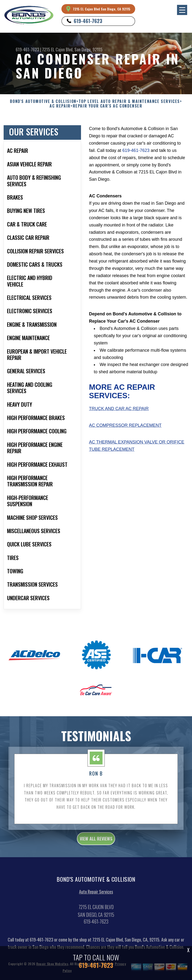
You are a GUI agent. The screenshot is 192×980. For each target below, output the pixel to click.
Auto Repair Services (96, 894)
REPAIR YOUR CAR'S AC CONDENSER (108, 106)
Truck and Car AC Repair (119, 409)
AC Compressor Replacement (125, 425)
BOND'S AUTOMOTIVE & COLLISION (43, 101)
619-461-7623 (88, 21)
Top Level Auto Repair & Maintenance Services (129, 101)
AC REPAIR (60, 106)
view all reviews (96, 840)
